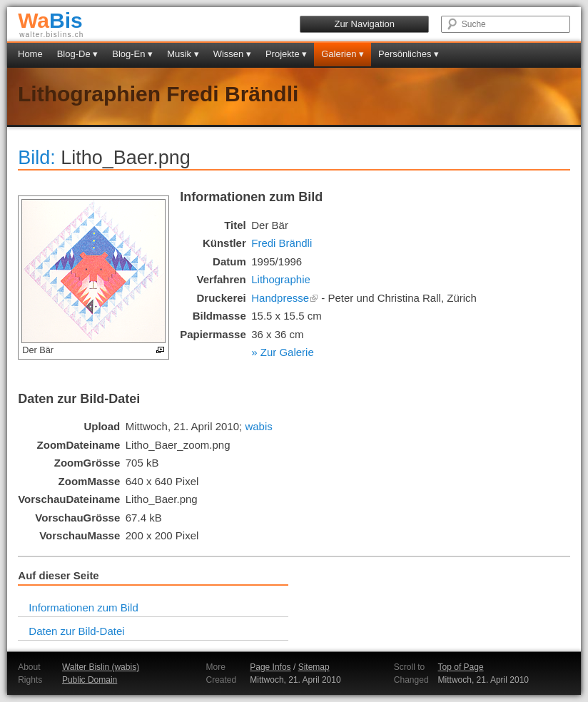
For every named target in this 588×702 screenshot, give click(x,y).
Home (30, 54)
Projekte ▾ (286, 54)
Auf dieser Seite (58, 575)
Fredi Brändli (282, 243)
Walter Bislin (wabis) (101, 667)
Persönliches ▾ (409, 54)
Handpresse (285, 298)
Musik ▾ (183, 54)
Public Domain (90, 680)
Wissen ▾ (232, 54)
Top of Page (461, 667)
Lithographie (281, 279)
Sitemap (314, 667)
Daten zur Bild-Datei (76, 631)
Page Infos (270, 667)
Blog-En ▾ (132, 54)
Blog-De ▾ (78, 54)
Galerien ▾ (343, 54)
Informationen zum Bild (83, 607)
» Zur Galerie (283, 352)
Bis (50, 20)
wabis (258, 426)
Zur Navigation (364, 24)
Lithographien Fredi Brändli (158, 94)
